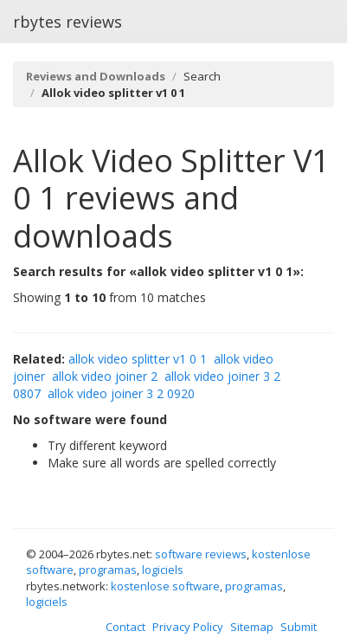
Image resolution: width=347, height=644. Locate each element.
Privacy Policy (188, 627)
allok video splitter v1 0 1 (138, 359)
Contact (125, 627)
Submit (299, 627)
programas (108, 570)
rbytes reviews (67, 22)
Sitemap (252, 627)
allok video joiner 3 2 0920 (121, 393)
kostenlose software (165, 586)
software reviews (201, 554)
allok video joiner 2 (105, 376)
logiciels (163, 570)
